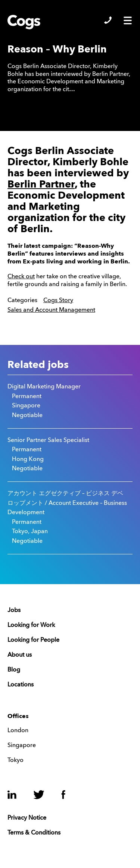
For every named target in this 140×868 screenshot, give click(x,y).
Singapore (22, 746)
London (18, 731)
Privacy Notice (27, 818)
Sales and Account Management (51, 310)
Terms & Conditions (34, 833)
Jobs (14, 611)
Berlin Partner (41, 185)
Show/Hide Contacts (108, 20)
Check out (21, 277)
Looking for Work (31, 625)
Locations (21, 685)
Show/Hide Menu (128, 20)
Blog (14, 670)
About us (20, 655)
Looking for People (33, 640)
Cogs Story (58, 301)
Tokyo (15, 760)
